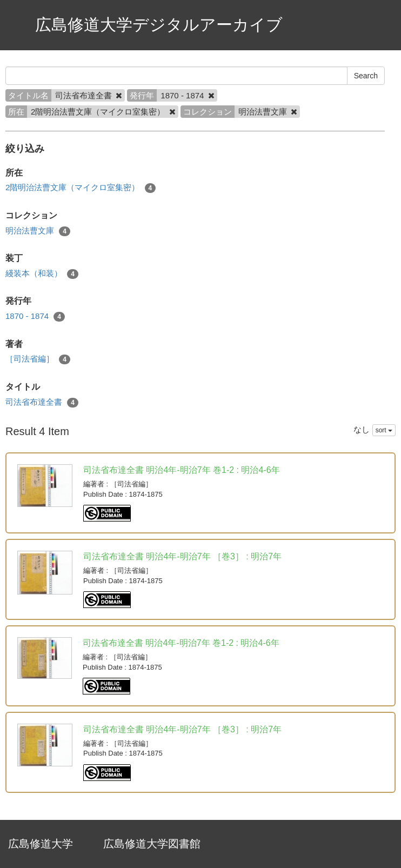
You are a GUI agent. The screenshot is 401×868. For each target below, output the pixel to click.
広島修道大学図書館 (152, 844)
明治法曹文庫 (38, 231)
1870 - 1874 (35, 316)
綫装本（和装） (42, 274)
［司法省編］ (38, 359)
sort (384, 430)
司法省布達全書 (42, 402)
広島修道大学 (41, 844)
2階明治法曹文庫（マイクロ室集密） (81, 188)
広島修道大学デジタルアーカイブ (159, 25)
